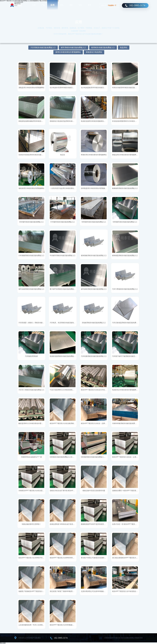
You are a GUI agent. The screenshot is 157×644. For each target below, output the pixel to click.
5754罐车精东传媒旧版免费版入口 (63, 222)
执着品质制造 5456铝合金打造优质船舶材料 (63, 524)
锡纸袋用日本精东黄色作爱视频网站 (31, 188)
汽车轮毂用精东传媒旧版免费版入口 (94, 356)
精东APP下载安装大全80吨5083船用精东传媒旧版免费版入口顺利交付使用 (63, 558)
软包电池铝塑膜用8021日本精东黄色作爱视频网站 (125, 121)
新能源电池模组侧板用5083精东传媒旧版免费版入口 (31, 121)
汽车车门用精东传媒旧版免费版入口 (31, 390)
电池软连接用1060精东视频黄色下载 (94, 121)
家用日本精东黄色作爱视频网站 (68, 52)
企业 (80, 5)
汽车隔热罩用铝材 (31, 356)
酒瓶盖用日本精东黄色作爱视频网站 (31, 88)
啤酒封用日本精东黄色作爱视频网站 (94, 155)
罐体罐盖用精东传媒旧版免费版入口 (125, 255)
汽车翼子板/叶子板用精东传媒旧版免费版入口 (125, 356)
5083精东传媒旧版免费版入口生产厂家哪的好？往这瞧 (63, 457)
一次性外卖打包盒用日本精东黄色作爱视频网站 (63, 188)
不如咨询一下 (112, 5)
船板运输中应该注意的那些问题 (94, 491)
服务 (71, 5)
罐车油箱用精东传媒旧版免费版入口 (31, 289)
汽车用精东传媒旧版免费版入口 (43, 48)
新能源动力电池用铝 (94, 52)
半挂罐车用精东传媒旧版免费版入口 (63, 255)
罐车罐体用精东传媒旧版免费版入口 (94, 289)
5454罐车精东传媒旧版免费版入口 (31, 222)
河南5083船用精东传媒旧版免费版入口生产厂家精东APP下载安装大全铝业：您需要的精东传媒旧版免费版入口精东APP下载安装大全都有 (125, 423)
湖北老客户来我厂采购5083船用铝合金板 (63, 591)
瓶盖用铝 (124, 48)
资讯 (62, 5)
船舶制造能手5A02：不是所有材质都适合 (94, 524)
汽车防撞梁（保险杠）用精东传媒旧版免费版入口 (31, 323)
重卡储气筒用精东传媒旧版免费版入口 (63, 289)
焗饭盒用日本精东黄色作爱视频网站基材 (125, 155)
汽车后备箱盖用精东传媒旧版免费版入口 (125, 323)
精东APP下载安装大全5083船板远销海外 (63, 625)
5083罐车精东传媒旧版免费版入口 (125, 222)
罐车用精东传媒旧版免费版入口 (73, 48)
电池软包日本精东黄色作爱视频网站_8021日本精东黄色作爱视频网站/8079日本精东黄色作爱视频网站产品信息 (125, 390)
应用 (52, 5)
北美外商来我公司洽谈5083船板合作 (94, 591)
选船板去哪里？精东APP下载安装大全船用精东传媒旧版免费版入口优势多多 (125, 491)
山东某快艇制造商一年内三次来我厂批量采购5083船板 (31, 625)
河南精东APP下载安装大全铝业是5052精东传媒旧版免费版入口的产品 (31, 491)
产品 (43, 5)
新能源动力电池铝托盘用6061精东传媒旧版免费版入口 (63, 121)
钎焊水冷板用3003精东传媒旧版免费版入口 (125, 88)
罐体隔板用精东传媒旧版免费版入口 (94, 255)
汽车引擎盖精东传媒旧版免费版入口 (125, 289)
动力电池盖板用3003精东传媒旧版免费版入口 (94, 88)
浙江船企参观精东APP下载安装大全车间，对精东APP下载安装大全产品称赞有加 (125, 558)
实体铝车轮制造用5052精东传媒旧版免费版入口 (31, 155)
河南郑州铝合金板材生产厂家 (31, 457)
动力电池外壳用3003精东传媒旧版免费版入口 (63, 88)
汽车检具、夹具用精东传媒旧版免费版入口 (63, 323)
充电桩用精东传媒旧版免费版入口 (94, 323)
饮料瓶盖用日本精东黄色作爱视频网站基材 (94, 188)
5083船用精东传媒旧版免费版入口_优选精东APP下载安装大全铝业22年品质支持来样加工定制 (94, 457)
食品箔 (63, 155)
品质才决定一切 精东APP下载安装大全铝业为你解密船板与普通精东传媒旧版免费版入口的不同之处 (125, 524)
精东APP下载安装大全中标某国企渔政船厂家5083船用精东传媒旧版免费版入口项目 (125, 591)
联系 (90, 5)
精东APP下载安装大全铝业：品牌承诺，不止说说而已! (94, 423)
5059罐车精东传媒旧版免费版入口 (94, 222)
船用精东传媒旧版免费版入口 (103, 48)
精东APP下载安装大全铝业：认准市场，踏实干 (125, 457)
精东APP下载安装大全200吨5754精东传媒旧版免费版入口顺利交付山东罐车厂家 (31, 558)
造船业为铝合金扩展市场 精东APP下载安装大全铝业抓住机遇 (63, 491)
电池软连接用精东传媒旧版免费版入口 (63, 356)
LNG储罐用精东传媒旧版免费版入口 (31, 255)
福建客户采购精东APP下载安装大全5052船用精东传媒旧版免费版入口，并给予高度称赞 (31, 591)
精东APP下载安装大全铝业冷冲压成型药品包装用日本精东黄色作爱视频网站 (94, 390)
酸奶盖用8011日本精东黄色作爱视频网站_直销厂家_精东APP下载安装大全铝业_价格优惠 (31, 423)
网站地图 (3, 643)
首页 (34, 5)
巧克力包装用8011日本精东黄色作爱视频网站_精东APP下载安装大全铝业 (63, 390)
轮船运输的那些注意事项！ (31, 524)
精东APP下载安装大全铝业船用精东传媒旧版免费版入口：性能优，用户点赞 (63, 423)
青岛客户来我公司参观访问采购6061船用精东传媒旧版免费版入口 (94, 558)
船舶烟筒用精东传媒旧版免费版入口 (125, 188)
